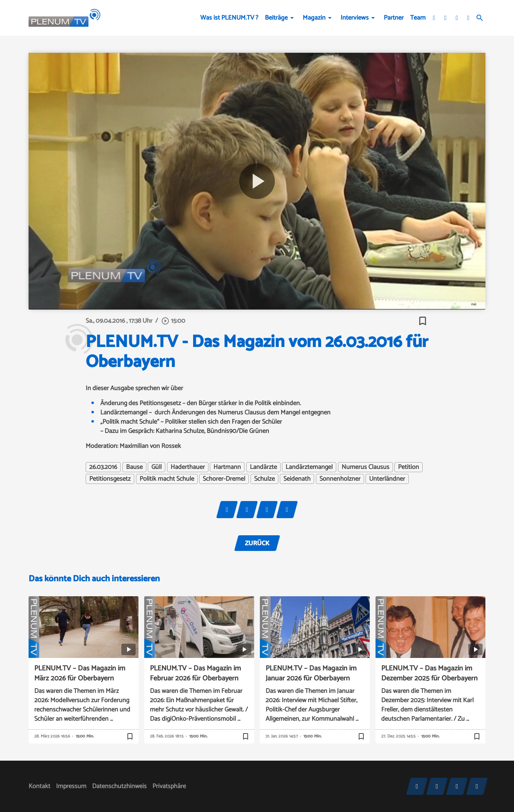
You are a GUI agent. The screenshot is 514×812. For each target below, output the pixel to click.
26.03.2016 (103, 467)
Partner (394, 18)
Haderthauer (188, 467)
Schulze (264, 479)
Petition (409, 467)
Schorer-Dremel (224, 479)
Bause (134, 467)
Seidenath (297, 479)
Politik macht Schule (167, 479)
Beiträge (276, 18)
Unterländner (387, 479)
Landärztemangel (309, 467)
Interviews (355, 18)
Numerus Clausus (366, 467)
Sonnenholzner (340, 479)
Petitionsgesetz (110, 479)
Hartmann (227, 467)
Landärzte (263, 467)
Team (418, 18)
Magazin (314, 18)
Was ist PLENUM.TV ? (229, 18)
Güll (157, 467)
